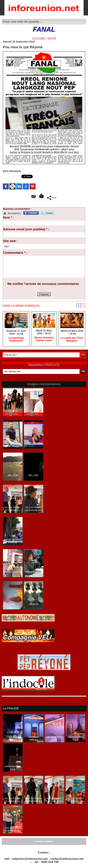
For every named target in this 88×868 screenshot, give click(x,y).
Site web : (10, 241)
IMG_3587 (34, 476)
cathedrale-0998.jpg (34, 737)
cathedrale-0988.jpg (13, 737)
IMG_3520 (13, 476)
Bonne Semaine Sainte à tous (44, 339)
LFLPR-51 (34, 411)
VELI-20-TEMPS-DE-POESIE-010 (54, 800)
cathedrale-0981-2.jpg (13, 768)
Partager (52, 197)
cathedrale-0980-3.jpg (75, 738)
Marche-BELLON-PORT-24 (13, 541)
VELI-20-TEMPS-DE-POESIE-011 (13, 509)
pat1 (13, 604)
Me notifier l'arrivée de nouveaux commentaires (43, 284)
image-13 (34, 604)
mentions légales (44, 841)
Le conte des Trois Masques (72, 340)
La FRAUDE (11, 709)
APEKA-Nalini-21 (34, 572)
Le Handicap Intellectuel (16, 340)
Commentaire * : (15, 253)
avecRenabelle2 (13, 444)
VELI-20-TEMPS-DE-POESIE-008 (34, 800)
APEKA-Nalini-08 (13, 572)
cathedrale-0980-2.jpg (54, 738)
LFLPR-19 (13, 411)
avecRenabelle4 (34, 444)
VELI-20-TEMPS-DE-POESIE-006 (75, 800)
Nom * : (9, 218)
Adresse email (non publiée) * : (26, 229)
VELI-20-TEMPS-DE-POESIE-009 (34, 509)
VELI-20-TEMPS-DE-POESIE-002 (13, 829)
